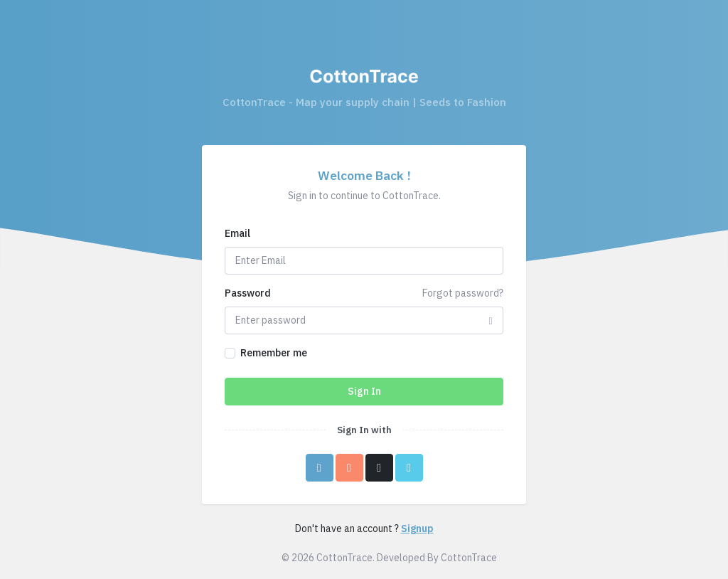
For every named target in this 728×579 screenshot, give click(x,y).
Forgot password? (463, 293)
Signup (417, 528)
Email (237, 233)
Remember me (274, 353)
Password (248, 293)
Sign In (364, 391)
